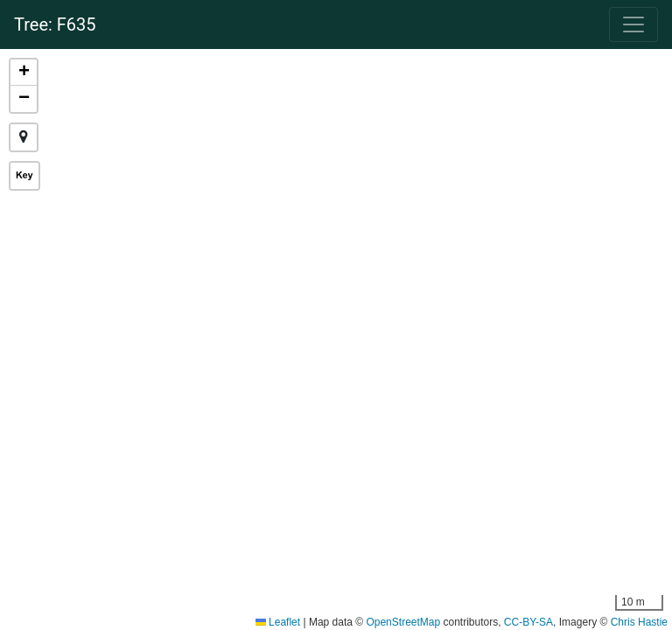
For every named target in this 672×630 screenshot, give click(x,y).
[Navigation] (633, 24)
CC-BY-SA (528, 622)
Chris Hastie (639, 622)
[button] (24, 73)
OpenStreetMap (403, 622)
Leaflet (278, 622)
